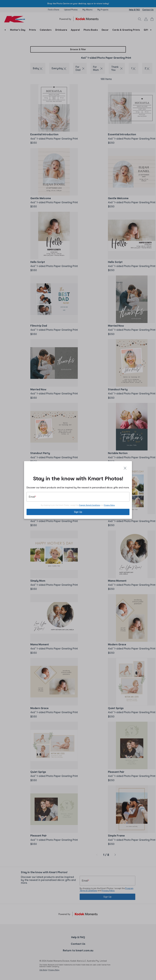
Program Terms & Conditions (89, 505)
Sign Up (78, 512)
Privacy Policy (109, 505)
